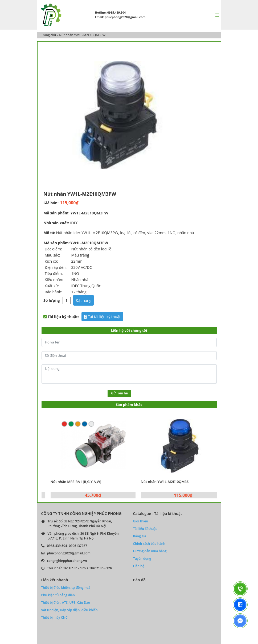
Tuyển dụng (142, 559)
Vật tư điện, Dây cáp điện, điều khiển (69, 610)
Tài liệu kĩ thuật (145, 529)
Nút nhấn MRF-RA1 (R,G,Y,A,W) (84, 482)
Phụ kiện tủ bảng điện (58, 595)
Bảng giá (140, 536)
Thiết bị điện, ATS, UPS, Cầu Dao (66, 603)
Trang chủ (49, 35)
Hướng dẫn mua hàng (150, 551)
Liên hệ (139, 566)
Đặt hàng (83, 300)
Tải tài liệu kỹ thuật (102, 317)
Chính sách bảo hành (149, 544)
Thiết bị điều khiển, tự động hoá (66, 588)
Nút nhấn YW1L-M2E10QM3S (173, 482)
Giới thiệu (141, 521)
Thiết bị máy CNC (54, 617)
